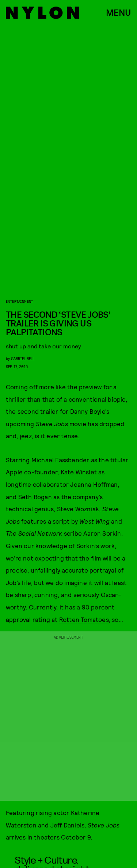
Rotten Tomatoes (84, 619)
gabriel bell (23, 358)
